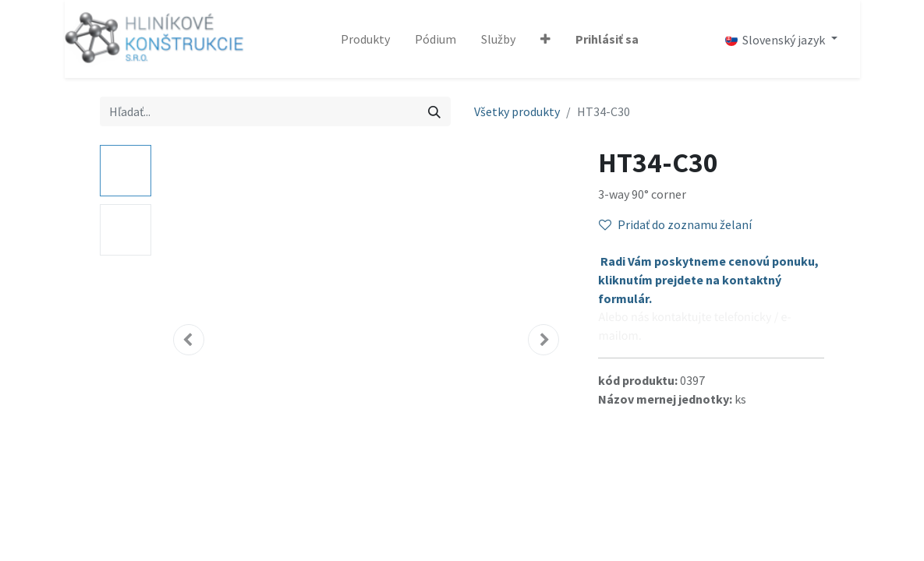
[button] (545, 39)
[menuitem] (365, 39)
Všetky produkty (517, 111)
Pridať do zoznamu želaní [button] (675, 224)
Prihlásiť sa (607, 39)
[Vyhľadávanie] (434, 111)
